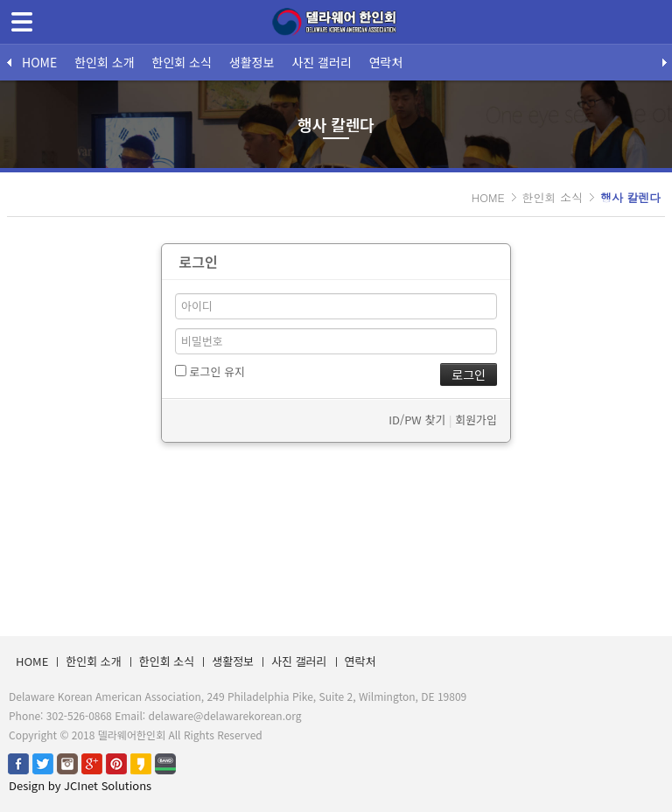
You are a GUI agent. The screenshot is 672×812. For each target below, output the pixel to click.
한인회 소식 (182, 62)
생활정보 (252, 62)
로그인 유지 (210, 371)
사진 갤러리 (321, 62)
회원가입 (476, 420)
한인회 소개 (104, 62)
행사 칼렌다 (630, 197)
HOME (39, 62)
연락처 (386, 62)
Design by (80, 785)
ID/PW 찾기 (417, 420)
